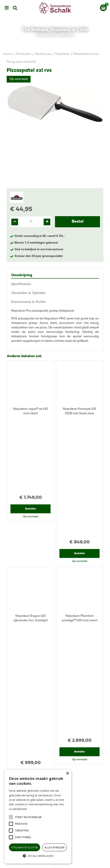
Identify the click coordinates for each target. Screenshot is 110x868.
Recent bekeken (20, 551)
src (15, 8)
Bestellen (31, 438)
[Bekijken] (103, 8)
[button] (28, 817)
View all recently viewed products (31, 645)
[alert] (38, 817)
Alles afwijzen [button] (55, 847)
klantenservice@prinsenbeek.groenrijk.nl (57, 726)
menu (7, 8)
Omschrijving (22, 275)
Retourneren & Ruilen (28, 302)
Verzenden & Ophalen (28, 293)
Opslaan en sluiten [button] (24, 847)
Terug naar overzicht (21, 62)
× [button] (67, 774)
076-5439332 (57, 721)
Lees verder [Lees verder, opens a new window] (36, 809)
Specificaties (21, 284)
